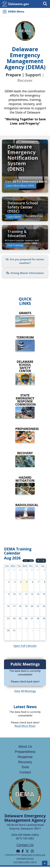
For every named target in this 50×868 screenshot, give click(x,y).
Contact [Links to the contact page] (25, 772)
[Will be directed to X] (27, 851)
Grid (26, 561)
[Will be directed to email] (18, 851)
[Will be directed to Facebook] (23, 851)
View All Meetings (25, 691)
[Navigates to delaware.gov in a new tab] (5, 4)
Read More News (25, 726)
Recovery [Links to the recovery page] (25, 762)
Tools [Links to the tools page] (25, 767)
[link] (25, 166)
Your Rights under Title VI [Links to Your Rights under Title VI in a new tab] (25, 862)
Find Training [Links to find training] (15, 245)
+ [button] (45, 863)
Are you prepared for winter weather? (25, 261)
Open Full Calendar (25, 646)
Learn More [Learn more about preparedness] (14, 217)
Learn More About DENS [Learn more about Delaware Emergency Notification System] (20, 186)
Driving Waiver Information (25, 273)
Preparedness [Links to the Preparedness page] (25, 752)
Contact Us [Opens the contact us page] (25, 845)
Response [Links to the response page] (25, 757)
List (31, 561)
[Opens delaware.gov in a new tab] (19, 4)
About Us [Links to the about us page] (25, 746)
